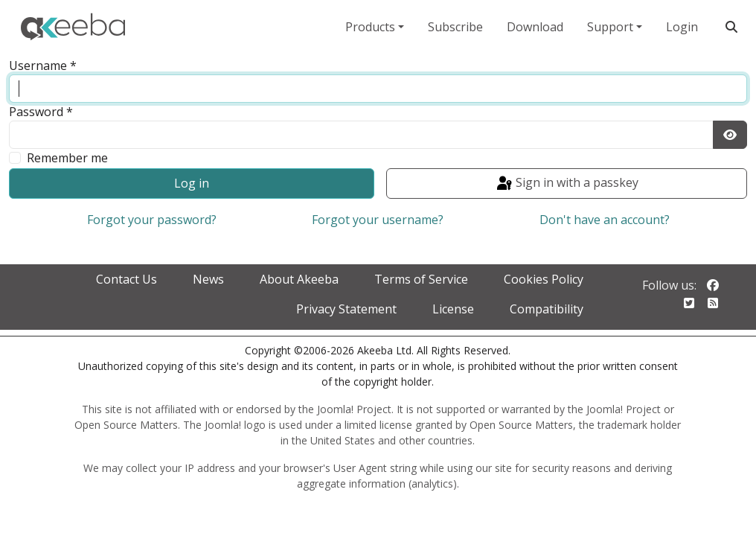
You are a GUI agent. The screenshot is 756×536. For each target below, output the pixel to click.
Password (41, 112)
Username (43, 66)
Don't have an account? (605, 220)
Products (370, 27)
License (453, 309)
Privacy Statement (346, 309)
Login (682, 27)
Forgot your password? (152, 220)
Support (610, 27)
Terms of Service (421, 279)
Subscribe (455, 27)
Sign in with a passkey (567, 184)
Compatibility (547, 309)
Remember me (67, 158)
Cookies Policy (544, 279)
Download (535, 27)
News (208, 279)
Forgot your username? (378, 220)
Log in (192, 183)
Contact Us (126, 279)
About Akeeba (299, 279)
